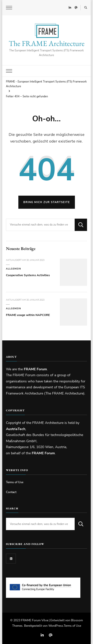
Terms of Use (15, 482)
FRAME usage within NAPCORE (28, 315)
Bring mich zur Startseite (47, 202)
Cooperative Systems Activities (28, 275)
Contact (11, 492)
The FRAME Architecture (47, 43)
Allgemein (14, 269)
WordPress (56, 626)
